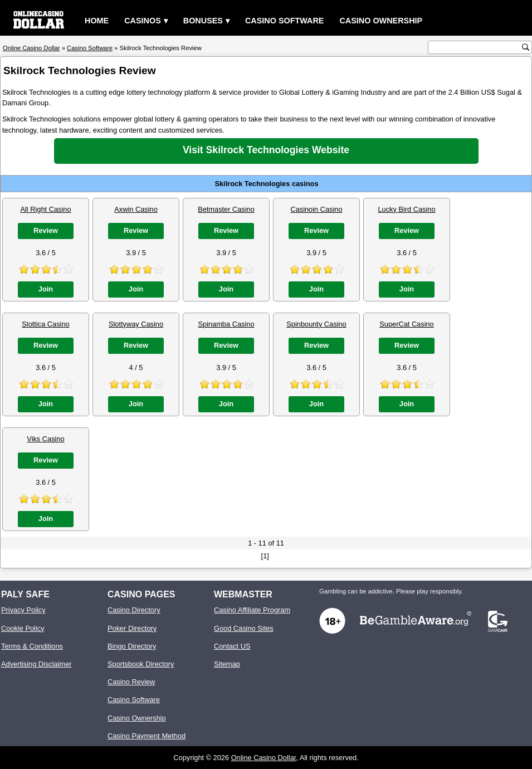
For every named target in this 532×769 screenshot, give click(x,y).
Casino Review (131, 682)
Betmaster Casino (226, 209)
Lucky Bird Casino (406, 209)
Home (97, 21)
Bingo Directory (132, 646)
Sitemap (227, 664)
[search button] (526, 47)
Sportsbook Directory (141, 664)
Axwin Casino (136, 209)
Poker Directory (132, 628)
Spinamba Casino (226, 324)
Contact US (232, 646)
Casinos (143, 21)
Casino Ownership (381, 21)
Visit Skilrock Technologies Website (266, 150)
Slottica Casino (45, 324)
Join (46, 289)
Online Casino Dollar (264, 758)
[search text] (476, 48)
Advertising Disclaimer (36, 664)
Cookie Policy (23, 628)
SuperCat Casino (406, 324)
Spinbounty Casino (316, 324)
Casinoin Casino (316, 209)
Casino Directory (134, 610)
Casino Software (285, 21)
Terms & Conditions (32, 646)
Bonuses (203, 21)
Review (46, 230)
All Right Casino (45, 209)
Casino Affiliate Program (252, 610)
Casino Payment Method (147, 736)
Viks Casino (45, 439)
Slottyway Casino (136, 324)
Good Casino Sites (244, 628)
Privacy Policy (23, 610)
